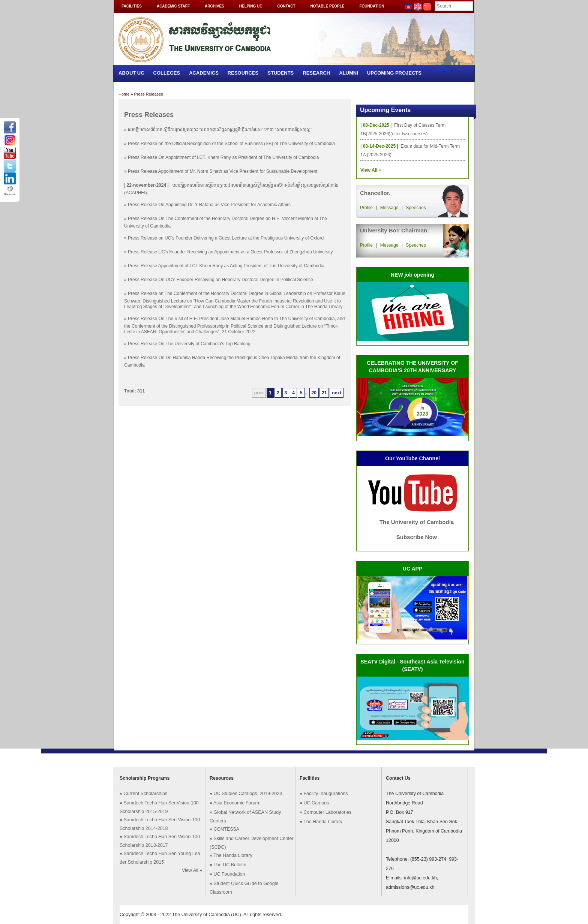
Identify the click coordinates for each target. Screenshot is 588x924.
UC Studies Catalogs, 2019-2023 (248, 794)
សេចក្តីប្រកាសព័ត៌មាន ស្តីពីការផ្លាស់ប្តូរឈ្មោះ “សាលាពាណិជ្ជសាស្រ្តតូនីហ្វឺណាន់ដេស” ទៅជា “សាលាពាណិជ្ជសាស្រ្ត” (220, 130)
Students (280, 73)
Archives (214, 6)
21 (324, 393)
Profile (366, 208)
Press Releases (149, 94)
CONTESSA (226, 829)
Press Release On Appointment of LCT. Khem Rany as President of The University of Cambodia (223, 157)
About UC (131, 73)
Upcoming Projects (394, 73)
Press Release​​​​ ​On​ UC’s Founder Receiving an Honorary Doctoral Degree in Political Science (220, 280)
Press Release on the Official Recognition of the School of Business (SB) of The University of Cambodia (231, 144)
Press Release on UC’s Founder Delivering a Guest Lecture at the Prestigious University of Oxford (226, 238)
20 (314, 393)
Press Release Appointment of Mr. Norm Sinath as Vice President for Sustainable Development (223, 171)
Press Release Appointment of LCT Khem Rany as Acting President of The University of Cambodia (226, 266)
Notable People (328, 6)
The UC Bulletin (230, 865)
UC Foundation (229, 874)
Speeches (416, 208)
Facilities (132, 6)
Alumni (349, 73)
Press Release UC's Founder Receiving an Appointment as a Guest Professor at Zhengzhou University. (231, 252)
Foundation (372, 6)
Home (124, 94)
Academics (204, 73)
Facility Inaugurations (325, 794)
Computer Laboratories (327, 812)
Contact (286, 6)
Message (389, 208)
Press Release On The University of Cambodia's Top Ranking (189, 344)
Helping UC (251, 6)
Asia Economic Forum (236, 803)
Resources (243, 73)
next (337, 393)
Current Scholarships (145, 794)
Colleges (167, 73)
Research (316, 73)
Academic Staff (173, 6)
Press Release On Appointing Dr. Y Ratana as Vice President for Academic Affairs (209, 205)
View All (190, 870)
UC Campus (316, 803)
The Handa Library (233, 855)
